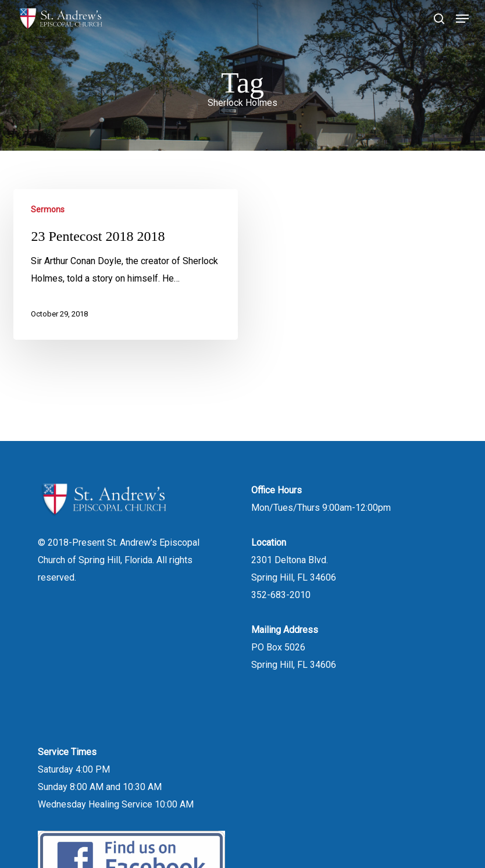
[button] (462, 19)
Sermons (48, 209)
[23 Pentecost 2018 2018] (126, 264)
